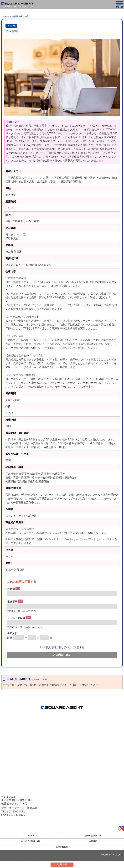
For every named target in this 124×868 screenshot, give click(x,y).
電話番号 (12, 602)
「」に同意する (62, 647)
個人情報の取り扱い (57, 647)
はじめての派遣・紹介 (31, 841)
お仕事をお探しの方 (93, 836)
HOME (6, 16)
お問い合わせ (62, 847)
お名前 (11, 589)
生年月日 (12, 633)
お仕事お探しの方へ (21, 16)
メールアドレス (16, 618)
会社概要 (93, 841)
